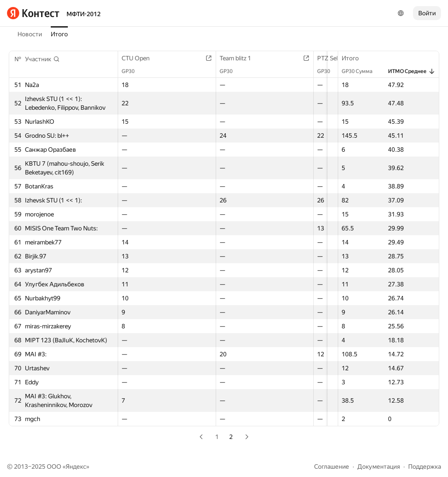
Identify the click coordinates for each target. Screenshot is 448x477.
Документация (379, 467)
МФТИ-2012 (84, 14)
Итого (59, 34)
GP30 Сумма (361, 71)
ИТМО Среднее (412, 71)
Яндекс (76, 467)
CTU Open (140, 58)
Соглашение (332, 467)
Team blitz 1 (245, 58)
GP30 (133, 71)
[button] (42, 59)
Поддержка (425, 467)
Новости (30, 34)
